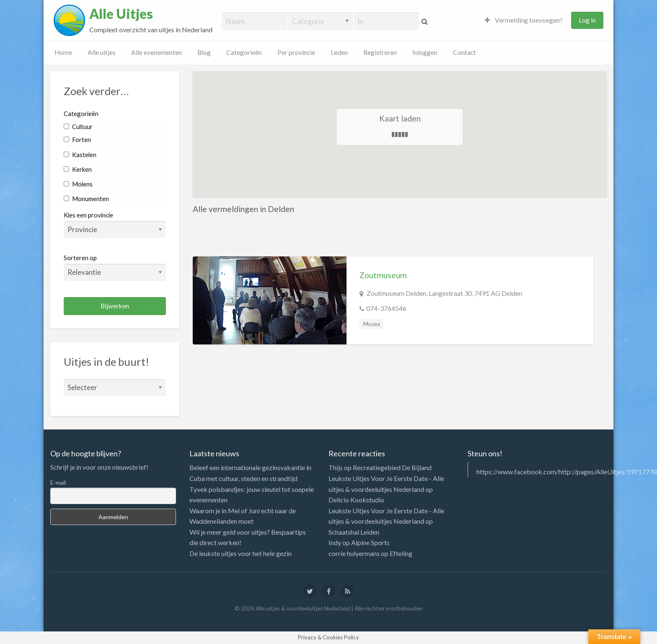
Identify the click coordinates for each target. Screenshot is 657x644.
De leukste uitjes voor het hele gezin (241, 553)
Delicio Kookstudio (356, 500)
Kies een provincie (88, 215)
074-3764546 (386, 308)
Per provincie (296, 52)
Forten (77, 140)
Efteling (401, 553)
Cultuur (78, 127)
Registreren (380, 52)
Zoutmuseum (383, 275)
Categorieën (244, 52)
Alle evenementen (156, 52)
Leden (339, 52)
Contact (464, 52)
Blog (204, 52)
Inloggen (425, 52)
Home (63, 52)
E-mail (58, 482)
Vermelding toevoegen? (524, 20)
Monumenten (86, 199)
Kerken (78, 169)
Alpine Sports (370, 542)
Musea (372, 324)
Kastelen (80, 155)
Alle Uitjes (121, 14)
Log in (587, 20)
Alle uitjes (102, 52)
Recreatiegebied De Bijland (392, 467)
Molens (78, 184)
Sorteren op (115, 267)
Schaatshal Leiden (354, 532)
